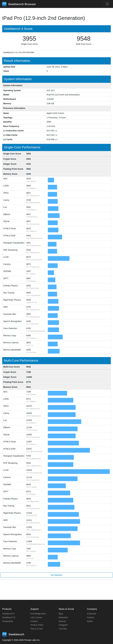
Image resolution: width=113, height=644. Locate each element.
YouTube (63, 629)
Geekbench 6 (8, 614)
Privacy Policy (37, 625)
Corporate (92, 614)
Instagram (63, 625)
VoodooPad (8, 621)
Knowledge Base (38, 614)
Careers (91, 617)
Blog (61, 614)
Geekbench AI (9, 617)
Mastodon (63, 617)
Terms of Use (36, 629)
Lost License (36, 617)
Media (90, 621)
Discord (62, 621)
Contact (34, 621)
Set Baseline (57, 575)
